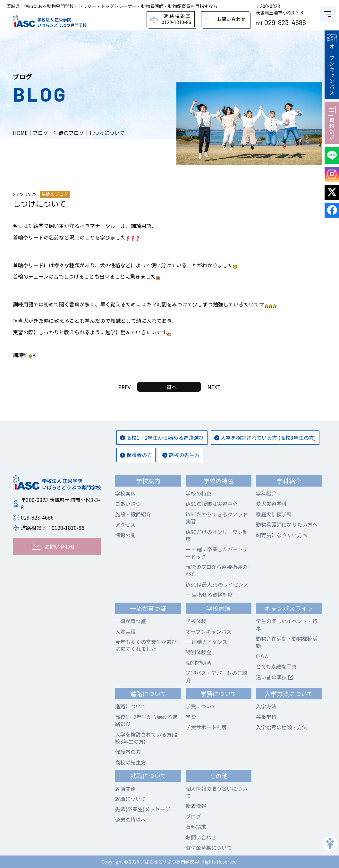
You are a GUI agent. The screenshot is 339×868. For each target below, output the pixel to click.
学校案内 (125, 493)
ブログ (193, 816)
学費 (191, 717)
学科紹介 (266, 493)
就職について (131, 799)
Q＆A (262, 656)
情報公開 (125, 535)
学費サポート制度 (206, 727)
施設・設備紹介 (133, 514)
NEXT (214, 387)
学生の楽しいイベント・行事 (287, 624)
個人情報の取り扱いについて (216, 792)
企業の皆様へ (131, 820)
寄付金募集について (209, 847)
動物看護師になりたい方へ (287, 524)
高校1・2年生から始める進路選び (162, 438)
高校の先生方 (181, 455)
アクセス (125, 524)
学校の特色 (199, 493)
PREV (124, 387)
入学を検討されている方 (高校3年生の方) (265, 438)
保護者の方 (136, 455)
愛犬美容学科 (271, 504)
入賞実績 (125, 631)
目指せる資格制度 (209, 595)
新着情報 (196, 806)
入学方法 (266, 706)
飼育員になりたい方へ (282, 535)
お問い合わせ (201, 837)
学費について (201, 706)
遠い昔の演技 (275, 677)
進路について (131, 706)
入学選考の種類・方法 (282, 727)
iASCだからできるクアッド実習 (217, 518)
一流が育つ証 (131, 621)
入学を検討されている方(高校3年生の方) (147, 738)
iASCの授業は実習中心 (212, 504)
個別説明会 (199, 663)
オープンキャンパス (332, 65)
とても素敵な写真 (276, 666)
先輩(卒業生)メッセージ (143, 809)
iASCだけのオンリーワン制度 (217, 535)
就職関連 (125, 789)
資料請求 (332, 123)
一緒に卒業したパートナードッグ (217, 553)
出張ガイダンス (207, 642)
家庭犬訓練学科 (274, 514)
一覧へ (169, 387)
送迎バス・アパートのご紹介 (216, 676)
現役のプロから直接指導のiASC (217, 570)
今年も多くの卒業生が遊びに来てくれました (146, 645)
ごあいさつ (128, 504)
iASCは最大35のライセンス (217, 584)
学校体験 (196, 621)
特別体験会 (199, 652)
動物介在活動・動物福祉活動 (287, 642)
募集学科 (266, 717)
